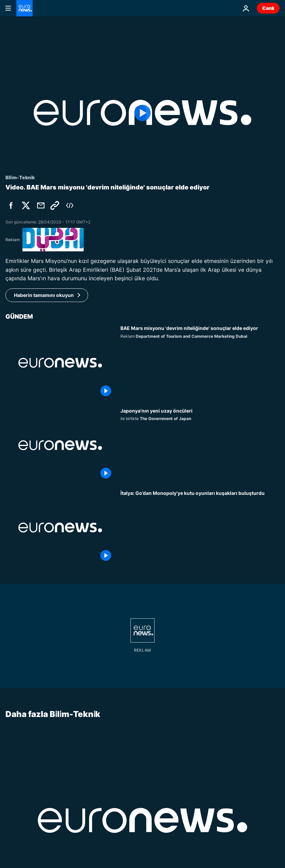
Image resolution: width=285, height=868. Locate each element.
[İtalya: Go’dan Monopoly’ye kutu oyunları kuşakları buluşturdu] (200, 528)
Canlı (268, 8)
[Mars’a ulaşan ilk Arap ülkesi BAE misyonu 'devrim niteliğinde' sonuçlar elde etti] (200, 363)
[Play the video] (142, 113)
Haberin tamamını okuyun (44, 295)
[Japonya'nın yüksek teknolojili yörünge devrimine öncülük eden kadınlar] (200, 445)
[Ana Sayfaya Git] (24, 8)
